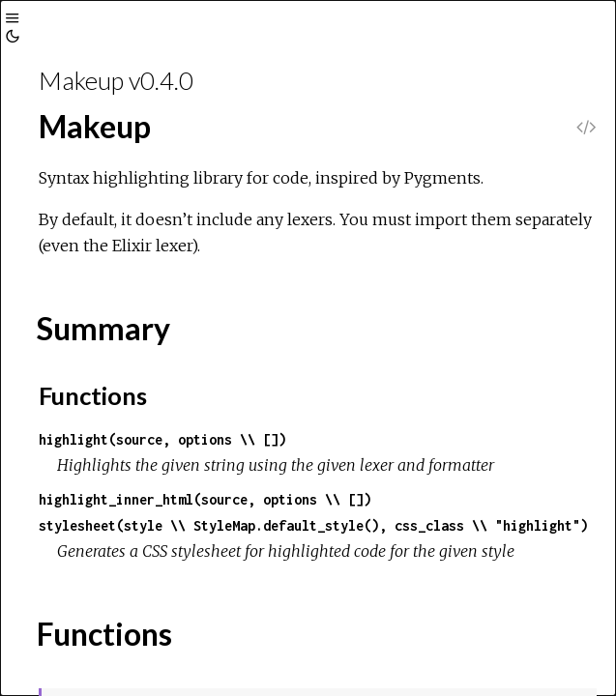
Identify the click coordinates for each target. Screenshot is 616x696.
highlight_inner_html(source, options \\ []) (205, 499)
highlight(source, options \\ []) (162, 439)
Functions (93, 395)
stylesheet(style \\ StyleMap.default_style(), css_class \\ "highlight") (313, 525)
